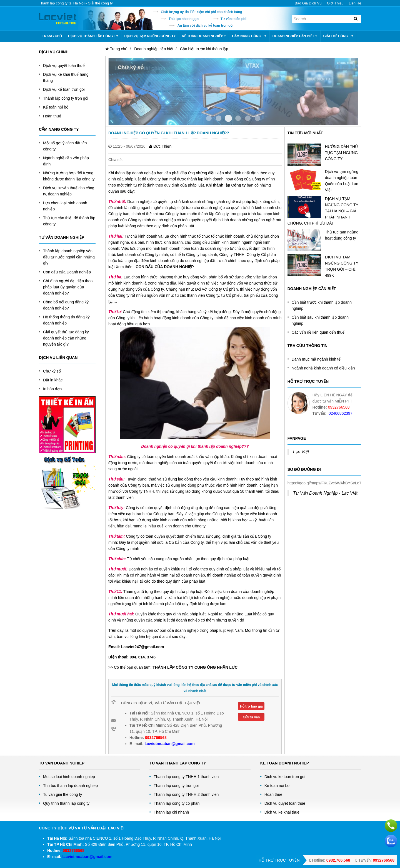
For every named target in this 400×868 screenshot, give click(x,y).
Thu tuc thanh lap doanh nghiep (70, 786)
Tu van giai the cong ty (62, 794)
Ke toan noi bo (277, 786)
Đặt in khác (53, 380)
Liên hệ (355, 3)
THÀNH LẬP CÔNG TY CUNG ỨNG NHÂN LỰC (194, 667)
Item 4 (248, 118)
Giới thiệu (335, 3)
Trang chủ (52, 36)
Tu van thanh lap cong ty (178, 763)
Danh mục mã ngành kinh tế (316, 359)
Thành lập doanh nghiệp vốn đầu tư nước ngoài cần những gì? (69, 257)
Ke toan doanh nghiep (285, 763)
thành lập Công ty (229, 185)
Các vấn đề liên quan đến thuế (318, 332)
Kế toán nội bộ (56, 107)
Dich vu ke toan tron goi (285, 777)
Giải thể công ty (338, 36)
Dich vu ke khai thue (282, 812)
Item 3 (238, 118)
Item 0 (209, 118)
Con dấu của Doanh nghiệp (67, 272)
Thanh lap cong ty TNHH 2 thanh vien (186, 794)
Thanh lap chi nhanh (171, 812)
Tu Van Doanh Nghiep (62, 763)
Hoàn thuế (52, 116)
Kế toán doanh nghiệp (204, 36)
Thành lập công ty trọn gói (66, 98)
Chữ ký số (52, 371)
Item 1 (219, 118)
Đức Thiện (160, 146)
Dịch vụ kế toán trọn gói (64, 89)
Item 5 (257, 118)
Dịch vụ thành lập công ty (93, 36)
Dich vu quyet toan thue (285, 803)
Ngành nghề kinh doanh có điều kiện (323, 368)
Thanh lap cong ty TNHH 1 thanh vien (186, 777)
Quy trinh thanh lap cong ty (66, 803)
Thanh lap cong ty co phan (177, 803)
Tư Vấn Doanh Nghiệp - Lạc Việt (325, 493)
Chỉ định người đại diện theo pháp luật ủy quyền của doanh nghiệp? (68, 287)
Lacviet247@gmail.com (143, 647)
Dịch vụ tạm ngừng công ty (150, 36)
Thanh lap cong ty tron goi (176, 786)
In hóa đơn (52, 389)
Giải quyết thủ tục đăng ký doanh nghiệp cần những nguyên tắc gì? (66, 338)
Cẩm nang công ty (249, 36)
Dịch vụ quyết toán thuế (64, 66)
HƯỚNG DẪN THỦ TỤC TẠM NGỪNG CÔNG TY (342, 153)
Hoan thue (273, 794)
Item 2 (228, 118)
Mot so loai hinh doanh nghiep (69, 777)
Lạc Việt (301, 452)
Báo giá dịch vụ (308, 3)
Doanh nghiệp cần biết (295, 36)
